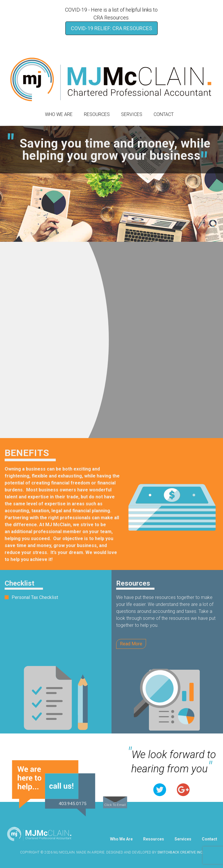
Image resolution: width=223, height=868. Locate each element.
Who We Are (59, 114)
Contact (164, 114)
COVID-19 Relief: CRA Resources (111, 28)
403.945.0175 (73, 804)
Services (132, 114)
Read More (131, 644)
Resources (97, 114)
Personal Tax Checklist (35, 597)
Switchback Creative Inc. (180, 852)
